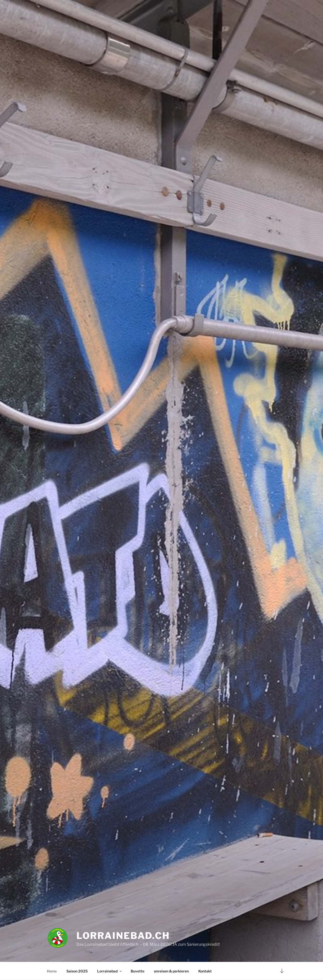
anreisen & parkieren (171, 971)
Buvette (138, 971)
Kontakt (205, 971)
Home (52, 971)
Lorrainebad (110, 971)
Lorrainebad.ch (123, 936)
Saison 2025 (77, 971)
